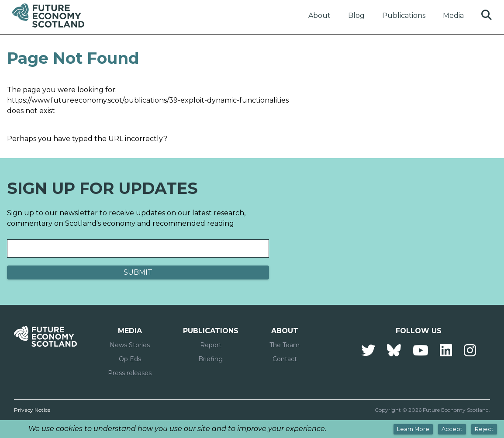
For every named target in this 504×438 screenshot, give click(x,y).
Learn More (413, 429)
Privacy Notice (32, 410)
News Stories (130, 345)
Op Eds (130, 359)
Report (211, 345)
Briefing (211, 359)
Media (453, 16)
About (319, 16)
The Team (285, 345)
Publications (404, 16)
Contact (285, 359)
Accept (452, 429)
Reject (484, 429)
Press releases (130, 373)
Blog (356, 16)
